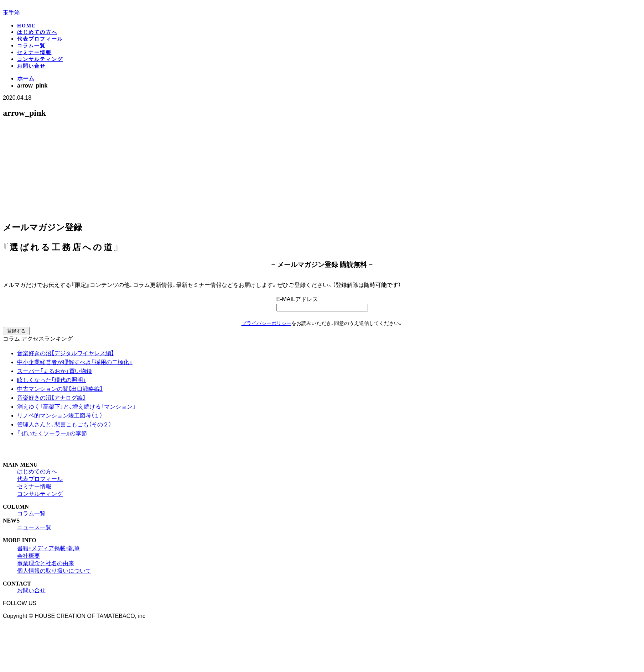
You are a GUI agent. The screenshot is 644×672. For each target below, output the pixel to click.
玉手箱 (11, 13)
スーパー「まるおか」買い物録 (54, 371)
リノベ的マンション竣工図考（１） (60, 416)
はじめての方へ (37, 32)
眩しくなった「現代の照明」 (52, 380)
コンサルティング (40, 59)
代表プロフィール (40, 39)
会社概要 (28, 556)
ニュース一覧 (34, 527)
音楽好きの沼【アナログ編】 (51, 398)
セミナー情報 (34, 52)
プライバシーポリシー (266, 323)
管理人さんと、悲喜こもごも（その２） (64, 424)
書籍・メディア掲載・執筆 (48, 548)
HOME (27, 26)
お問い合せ (32, 66)
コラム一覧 (32, 46)
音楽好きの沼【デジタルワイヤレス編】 (66, 353)
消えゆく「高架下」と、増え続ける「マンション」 (76, 407)
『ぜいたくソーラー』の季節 (52, 433)
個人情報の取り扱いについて (54, 571)
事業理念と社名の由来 (46, 563)
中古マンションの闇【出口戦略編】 (60, 389)
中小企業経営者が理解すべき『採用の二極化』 (75, 362)
